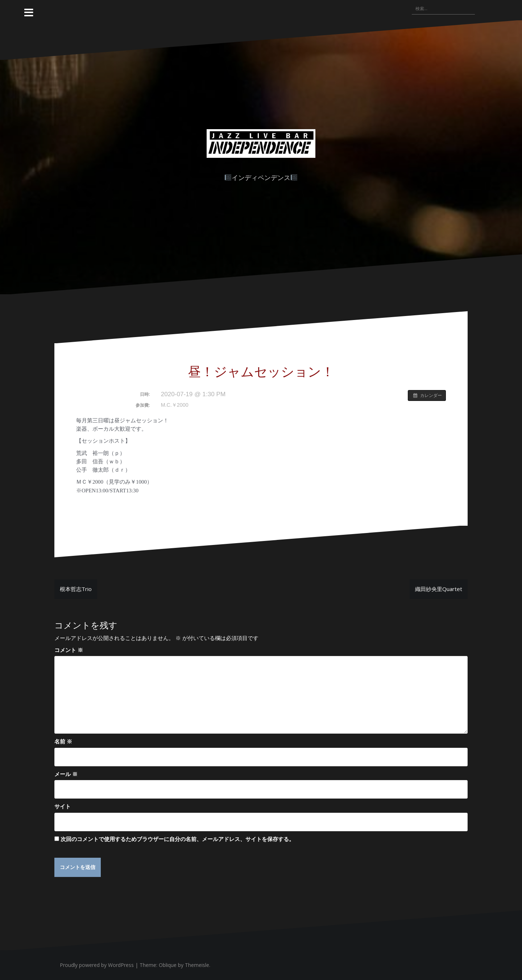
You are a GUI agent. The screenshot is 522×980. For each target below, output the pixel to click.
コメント (69, 650)
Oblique (168, 965)
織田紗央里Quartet (439, 589)
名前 (63, 741)
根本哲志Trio (76, 589)
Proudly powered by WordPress (97, 965)
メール (66, 774)
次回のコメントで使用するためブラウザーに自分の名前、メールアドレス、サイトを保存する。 (177, 839)
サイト (63, 806)
